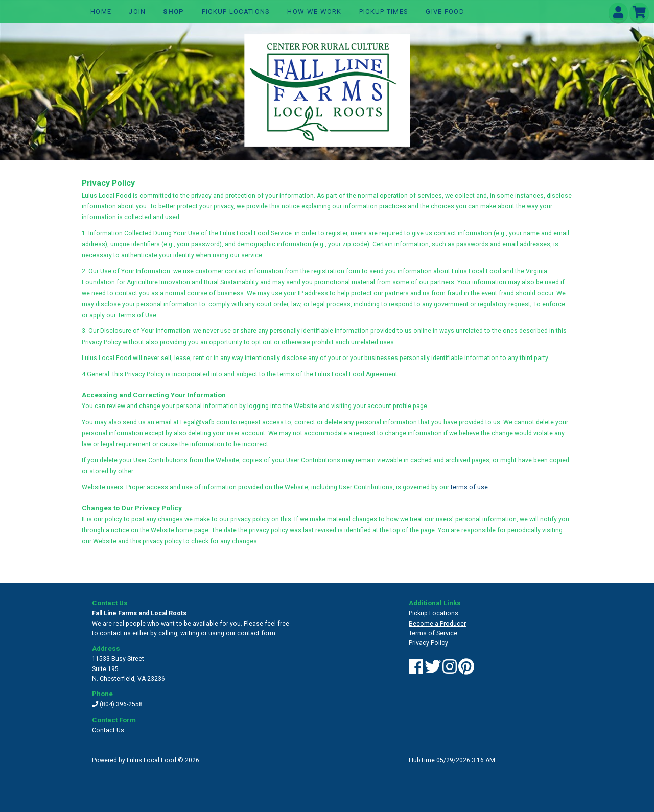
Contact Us (108, 730)
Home (101, 11)
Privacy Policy (428, 643)
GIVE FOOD (445, 11)
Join (137, 11)
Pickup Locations (236, 11)
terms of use (469, 487)
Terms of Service (433, 633)
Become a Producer (437, 624)
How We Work (314, 11)
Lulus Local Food (151, 760)
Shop (173, 11)
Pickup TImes (384, 11)
